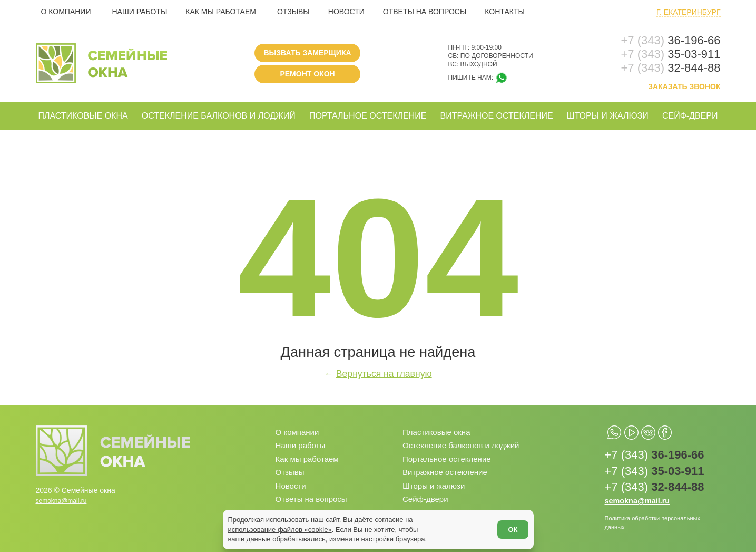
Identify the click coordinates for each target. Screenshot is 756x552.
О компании (66, 12)
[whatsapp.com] (619, 429)
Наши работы (139, 12)
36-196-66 (671, 41)
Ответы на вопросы (425, 12)
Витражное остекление (496, 116)
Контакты (505, 12)
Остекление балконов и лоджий (219, 116)
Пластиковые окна (83, 116)
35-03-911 (671, 54)
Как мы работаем (221, 12)
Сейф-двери (690, 116)
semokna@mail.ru (66, 495)
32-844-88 (671, 68)
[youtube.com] (643, 429)
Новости (346, 12)
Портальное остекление (368, 116)
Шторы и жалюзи (608, 116)
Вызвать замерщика (307, 53)
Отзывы (293, 12)
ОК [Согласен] (507, 524)
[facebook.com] (690, 429)
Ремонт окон (307, 74)
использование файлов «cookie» (285, 524)
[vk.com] (667, 429)
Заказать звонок (684, 86)
